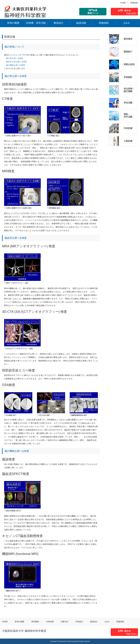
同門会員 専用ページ (93, 12)
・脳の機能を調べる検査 (15, 65)
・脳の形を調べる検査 (14, 58)
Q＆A (127, 23)
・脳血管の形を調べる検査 (15, 62)
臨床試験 (81, 23)
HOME (123, 3)
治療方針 (65, 622)
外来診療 (50, 622)
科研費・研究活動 (36, 23)
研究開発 (35, 622)
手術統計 (79, 622)
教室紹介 (59, 23)
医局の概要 (13, 23)
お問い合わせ (128, 12)
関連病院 (134, 3)
